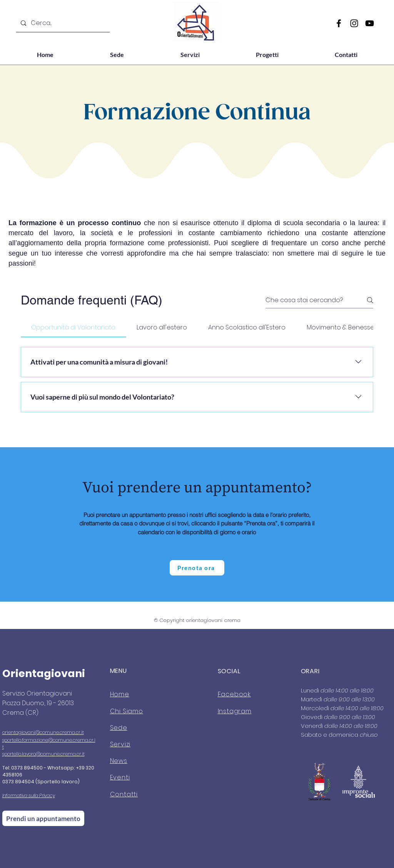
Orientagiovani (44, 673)
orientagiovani (19, 732)
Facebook (234, 694)
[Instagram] (354, 23)
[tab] (73, 328)
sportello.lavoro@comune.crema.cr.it (43, 754)
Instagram (235, 711)
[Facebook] (339, 23)
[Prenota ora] (197, 568)
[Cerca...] (62, 23)
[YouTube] (370, 23)
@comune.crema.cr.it (59, 732)
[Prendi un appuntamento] (43, 818)
